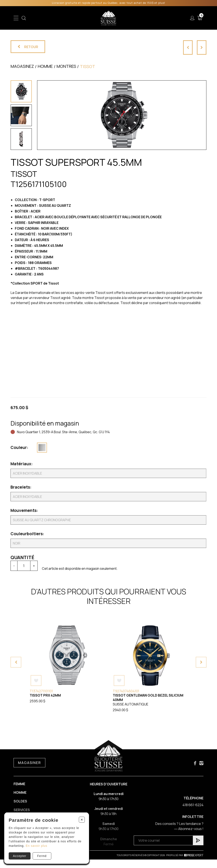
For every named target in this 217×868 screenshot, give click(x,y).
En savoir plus (36, 846)
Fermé (42, 856)
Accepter (20, 856)
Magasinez (22, 66)
